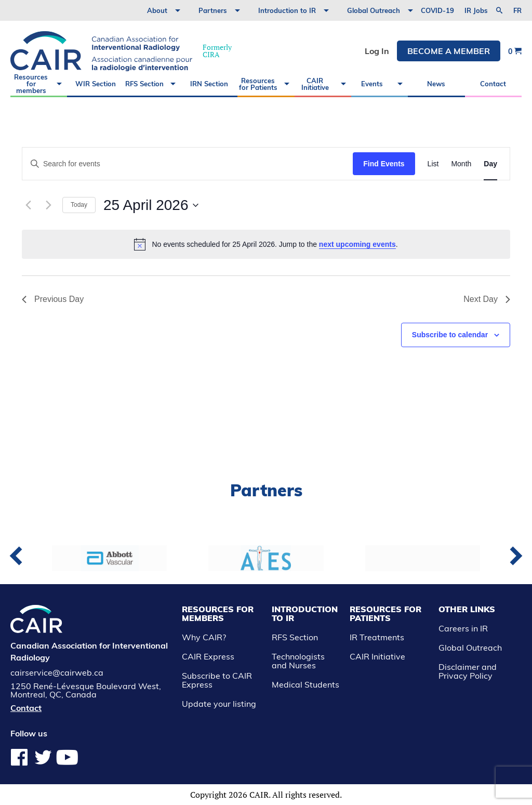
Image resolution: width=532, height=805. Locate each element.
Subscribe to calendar (450, 335)
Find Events (384, 164)
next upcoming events (357, 244)
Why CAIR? (204, 637)
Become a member (449, 51)
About (157, 10)
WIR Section (96, 84)
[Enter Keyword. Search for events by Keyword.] (188, 164)
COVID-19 (437, 10)
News (436, 84)
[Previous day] (28, 205)
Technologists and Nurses (298, 661)
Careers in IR (463, 628)
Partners (213, 10)
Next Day (487, 299)
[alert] (266, 244)
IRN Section (209, 84)
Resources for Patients (258, 84)
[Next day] (48, 205)
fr (517, 11)
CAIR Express (208, 656)
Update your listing (219, 704)
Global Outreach (374, 10)
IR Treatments (377, 637)
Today (79, 205)
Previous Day (53, 299)
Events (372, 84)
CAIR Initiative (315, 84)
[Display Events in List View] (433, 164)
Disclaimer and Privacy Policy (468, 671)
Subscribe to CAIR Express (217, 680)
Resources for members (31, 84)
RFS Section (144, 84)
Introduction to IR (287, 10)
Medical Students (305, 684)
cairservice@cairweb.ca (57, 672)
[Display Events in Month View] (461, 164)
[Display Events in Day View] (490, 164)
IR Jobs (476, 10)
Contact (493, 84)
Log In (377, 51)
